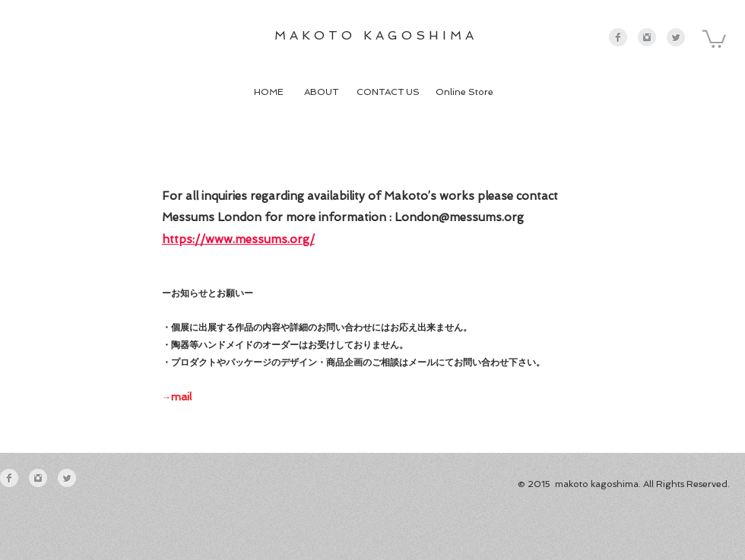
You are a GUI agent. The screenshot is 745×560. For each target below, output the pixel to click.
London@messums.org (459, 217)
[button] (714, 38)
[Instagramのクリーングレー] (647, 37)
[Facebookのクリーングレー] (618, 37)
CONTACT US (390, 92)
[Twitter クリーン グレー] (676, 37)
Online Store (466, 92)
